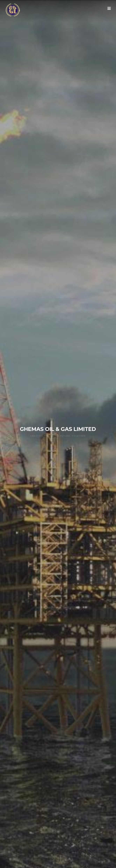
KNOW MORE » (58, 442)
